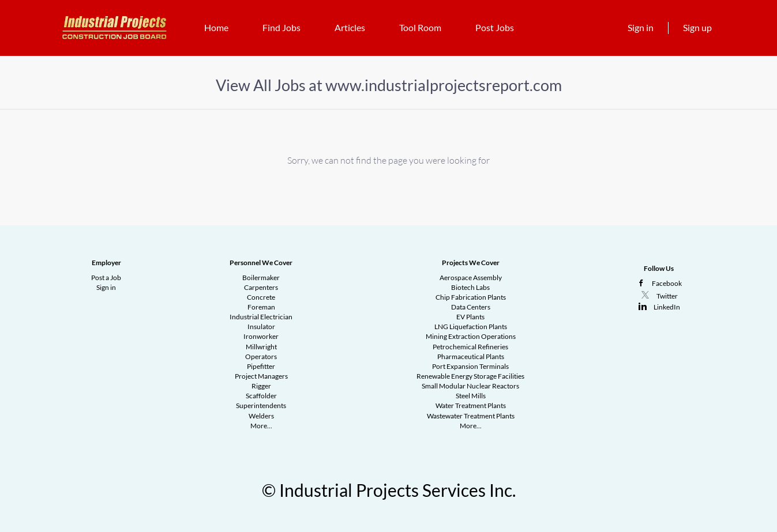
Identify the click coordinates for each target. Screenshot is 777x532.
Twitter (667, 296)
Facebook (667, 283)
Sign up (697, 27)
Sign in (641, 27)
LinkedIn (667, 307)
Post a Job (106, 278)
